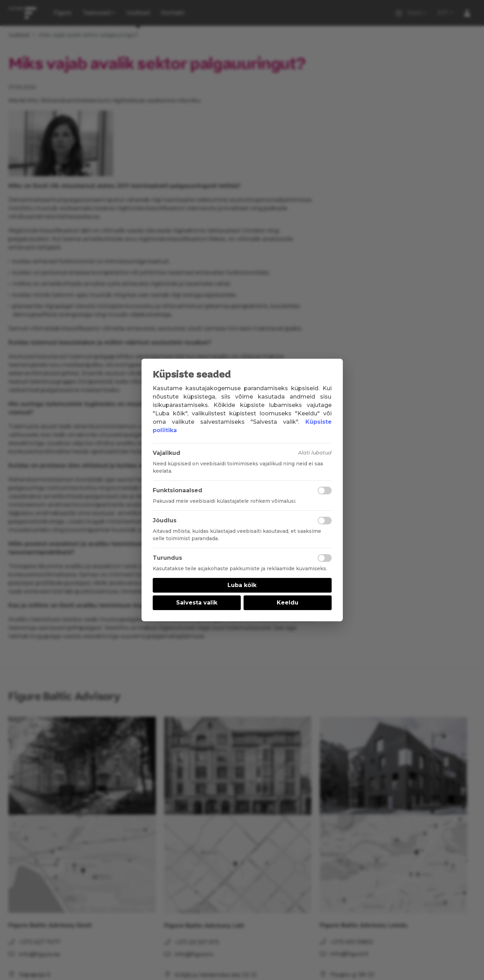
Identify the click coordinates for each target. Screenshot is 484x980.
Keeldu (288, 603)
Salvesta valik (197, 603)
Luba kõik (242, 585)
